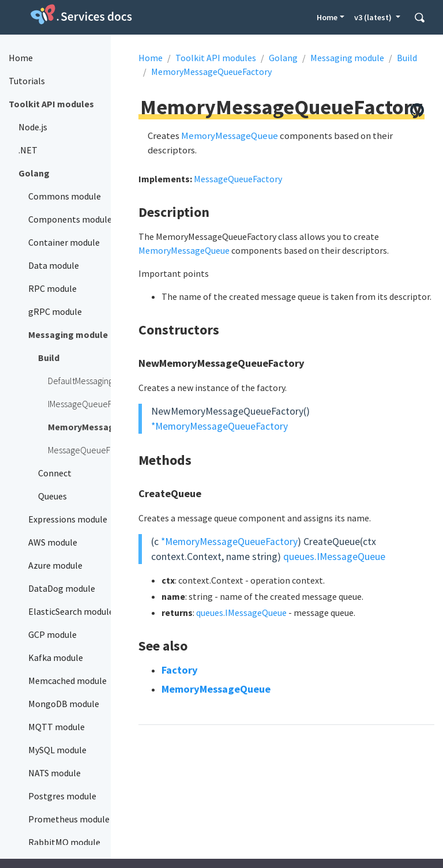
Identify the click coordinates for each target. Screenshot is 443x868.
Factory (180, 670)
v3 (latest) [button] (374, 17)
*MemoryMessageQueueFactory (219, 426)
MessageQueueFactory (238, 179)
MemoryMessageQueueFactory (211, 72)
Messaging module (347, 58)
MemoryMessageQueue (230, 136)
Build (407, 58)
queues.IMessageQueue (334, 557)
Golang (283, 58)
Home (327, 17)
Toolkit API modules (216, 58)
